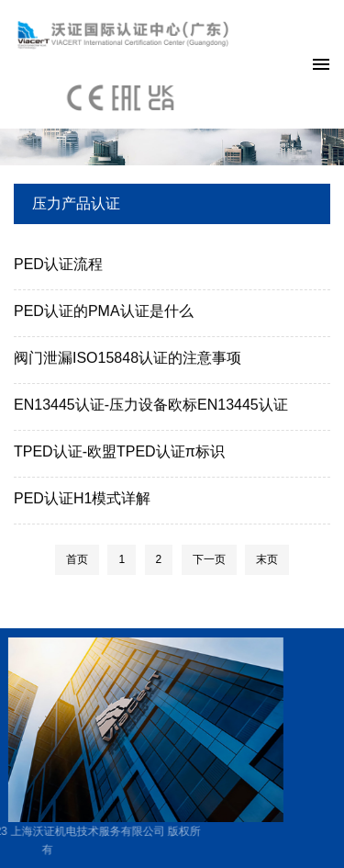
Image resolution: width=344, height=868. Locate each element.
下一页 (209, 559)
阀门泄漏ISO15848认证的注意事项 (128, 359)
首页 (77, 559)
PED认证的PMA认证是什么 (104, 312)
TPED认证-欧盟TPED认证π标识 (119, 452)
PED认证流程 (58, 265)
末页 (267, 559)
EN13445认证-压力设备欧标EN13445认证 (151, 406)
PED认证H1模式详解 (82, 499)
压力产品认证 (76, 203)
